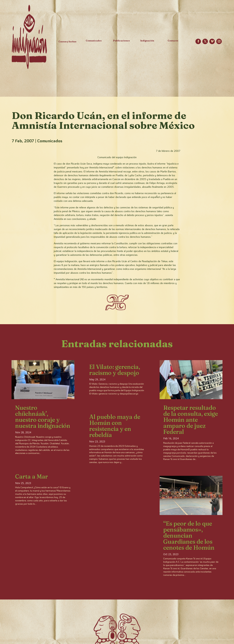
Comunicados (50, 141)
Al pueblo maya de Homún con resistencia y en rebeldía (115, 426)
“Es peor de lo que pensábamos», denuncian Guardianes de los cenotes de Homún (189, 536)
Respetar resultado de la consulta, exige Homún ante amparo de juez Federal (191, 420)
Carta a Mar (32, 476)
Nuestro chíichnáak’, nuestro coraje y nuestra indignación (43, 417)
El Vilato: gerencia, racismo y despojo (115, 370)
